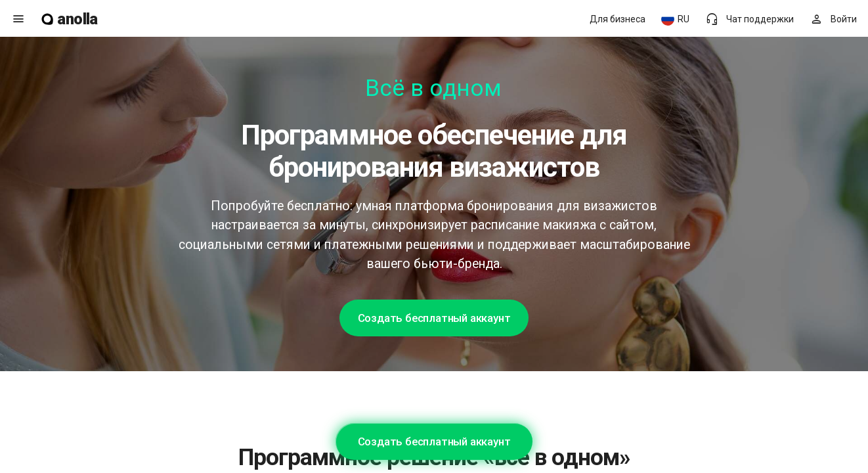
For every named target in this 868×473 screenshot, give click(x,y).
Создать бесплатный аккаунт (434, 318)
